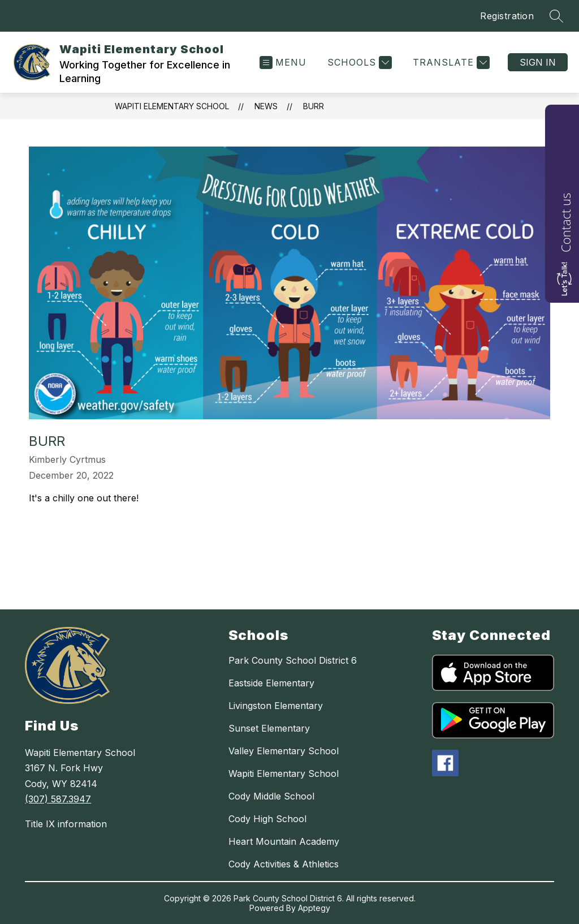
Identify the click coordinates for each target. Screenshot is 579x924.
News (266, 106)
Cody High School (267, 819)
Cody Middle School (271, 796)
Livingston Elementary (276, 706)
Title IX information (66, 824)
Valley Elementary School (284, 751)
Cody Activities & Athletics (284, 864)
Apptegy (314, 908)
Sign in (538, 62)
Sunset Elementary (269, 728)
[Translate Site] (450, 63)
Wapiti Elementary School (172, 106)
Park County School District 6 (293, 660)
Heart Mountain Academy (284, 841)
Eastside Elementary (271, 683)
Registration (507, 16)
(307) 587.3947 (58, 799)
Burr (314, 106)
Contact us (565, 223)
